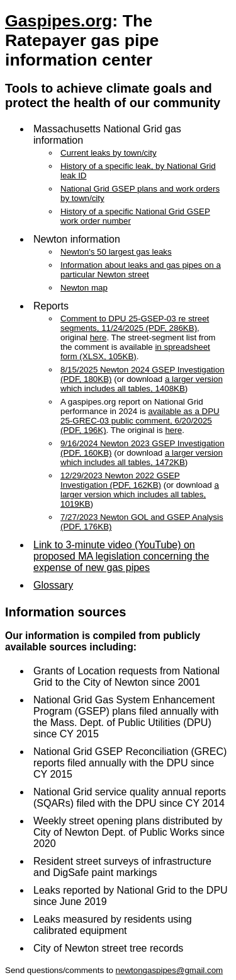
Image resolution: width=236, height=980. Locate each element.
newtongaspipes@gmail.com (170, 970)
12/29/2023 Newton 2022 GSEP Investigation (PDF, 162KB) (120, 480)
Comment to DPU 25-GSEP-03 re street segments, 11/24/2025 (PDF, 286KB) (135, 323)
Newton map (84, 288)
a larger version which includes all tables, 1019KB (140, 494)
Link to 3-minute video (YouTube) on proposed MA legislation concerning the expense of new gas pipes (121, 556)
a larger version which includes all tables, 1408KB (142, 384)
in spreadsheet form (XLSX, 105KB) (135, 352)
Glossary (53, 585)
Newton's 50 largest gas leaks (116, 252)
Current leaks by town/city (109, 153)
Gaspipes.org (59, 21)
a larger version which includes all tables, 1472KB (142, 458)
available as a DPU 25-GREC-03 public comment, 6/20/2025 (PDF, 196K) (140, 421)
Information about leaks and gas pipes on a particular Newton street (141, 270)
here (98, 337)
